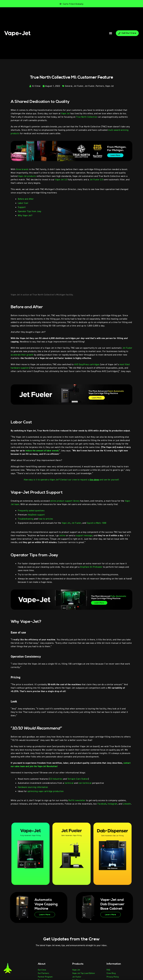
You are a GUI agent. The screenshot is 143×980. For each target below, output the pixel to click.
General (68, 86)
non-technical (85, 783)
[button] (111, 33)
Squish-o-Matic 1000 (98, 523)
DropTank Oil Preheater (92, 567)
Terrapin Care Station (78, 779)
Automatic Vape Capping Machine (45, 908)
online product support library (65, 501)
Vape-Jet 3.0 (62, 180)
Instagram (113, 804)
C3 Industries (56, 779)
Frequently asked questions (32, 511)
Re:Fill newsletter (77, 800)
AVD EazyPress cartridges (87, 364)
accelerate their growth (33, 355)
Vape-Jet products (27, 176)
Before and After (26, 199)
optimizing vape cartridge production (46, 791)
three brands (22, 169)
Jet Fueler (78, 86)
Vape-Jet (110, 86)
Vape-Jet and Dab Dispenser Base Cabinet (112, 908)
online (62, 535)
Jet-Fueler (90, 86)
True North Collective (87, 117)
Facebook (102, 804)
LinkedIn (15, 807)
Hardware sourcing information (34, 787)
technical (69, 783)
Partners (100, 86)
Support (22, 207)
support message (85, 535)
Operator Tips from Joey (30, 211)
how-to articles (47, 519)
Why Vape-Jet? (25, 215)
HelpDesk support (37, 515)
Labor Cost (24, 203)
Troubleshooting (26, 519)
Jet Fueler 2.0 (98, 180)
